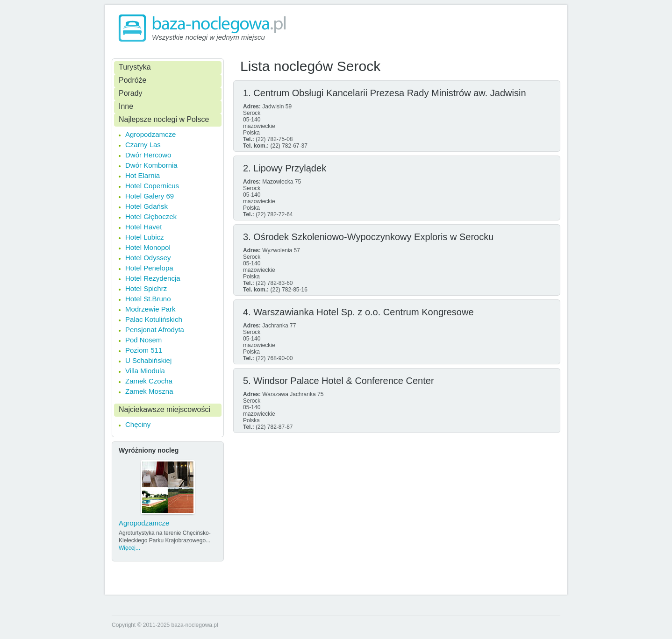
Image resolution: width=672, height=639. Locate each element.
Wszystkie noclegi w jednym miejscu (208, 37)
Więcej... (129, 548)
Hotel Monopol (148, 247)
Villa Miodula (145, 371)
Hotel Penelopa (149, 268)
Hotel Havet (143, 227)
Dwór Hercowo (148, 155)
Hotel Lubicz (145, 237)
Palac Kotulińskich (154, 319)
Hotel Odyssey (148, 258)
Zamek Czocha (149, 381)
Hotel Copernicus (152, 186)
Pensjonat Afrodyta (155, 330)
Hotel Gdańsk (147, 206)
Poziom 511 (144, 350)
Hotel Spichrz (146, 288)
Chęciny (138, 424)
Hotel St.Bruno (148, 299)
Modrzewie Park (150, 309)
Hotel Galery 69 (150, 196)
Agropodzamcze (150, 134)
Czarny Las (143, 145)
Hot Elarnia (143, 175)
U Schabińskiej (148, 360)
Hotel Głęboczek (151, 217)
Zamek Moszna (149, 391)
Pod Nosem (143, 340)
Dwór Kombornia (151, 165)
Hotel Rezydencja (153, 278)
